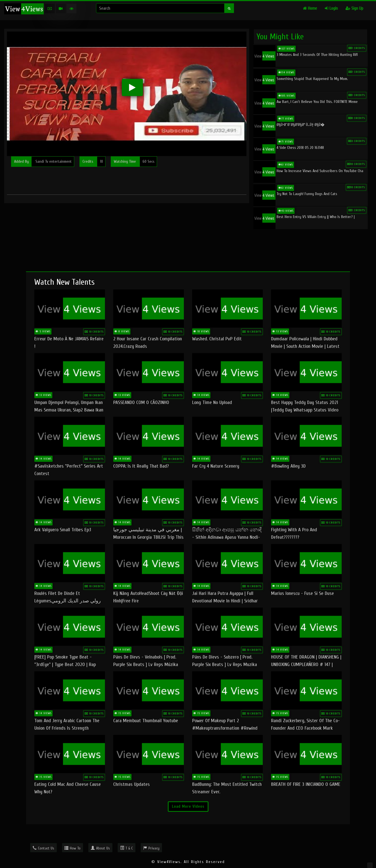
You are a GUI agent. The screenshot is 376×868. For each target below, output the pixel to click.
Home (310, 8)
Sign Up (354, 8)
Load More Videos (188, 806)
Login (331, 8)
